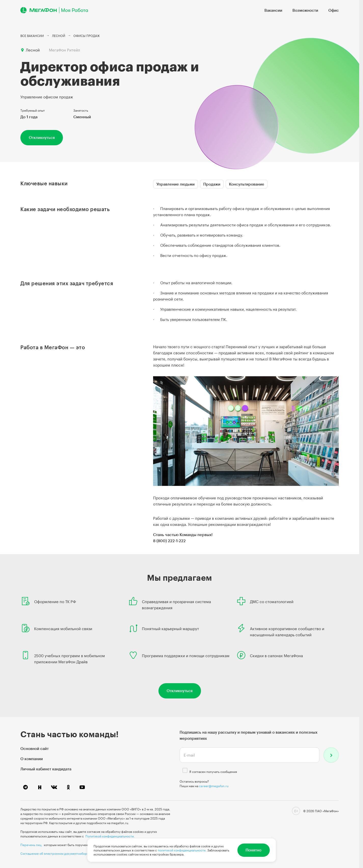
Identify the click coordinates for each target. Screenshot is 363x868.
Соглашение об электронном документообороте (56, 853)
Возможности (305, 10)
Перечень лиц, (31, 845)
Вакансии (273, 10)
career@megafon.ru (214, 786)
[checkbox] (185, 770)
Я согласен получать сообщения (213, 772)
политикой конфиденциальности (182, 850)
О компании (32, 759)
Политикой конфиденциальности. (110, 836)
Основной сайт (35, 748)
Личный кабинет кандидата (46, 769)
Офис (334, 10)
